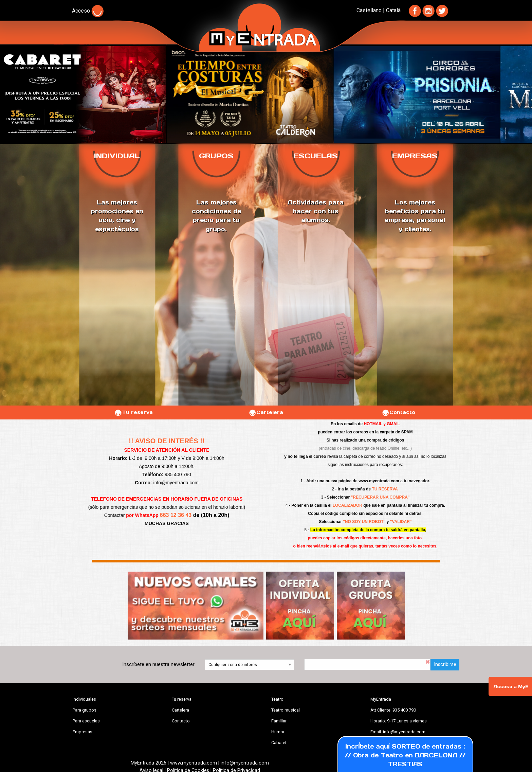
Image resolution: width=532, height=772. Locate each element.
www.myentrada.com (379, 481)
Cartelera (266, 412)
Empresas (82, 732)
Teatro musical (286, 710)
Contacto (398, 412)
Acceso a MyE (511, 687)
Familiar (279, 721)
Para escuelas (86, 721)
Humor (278, 732)
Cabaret (279, 743)
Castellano (369, 10)
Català (393, 10)
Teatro (277, 699)
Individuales (84, 699)
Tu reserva (133, 412)
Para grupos (85, 710)
